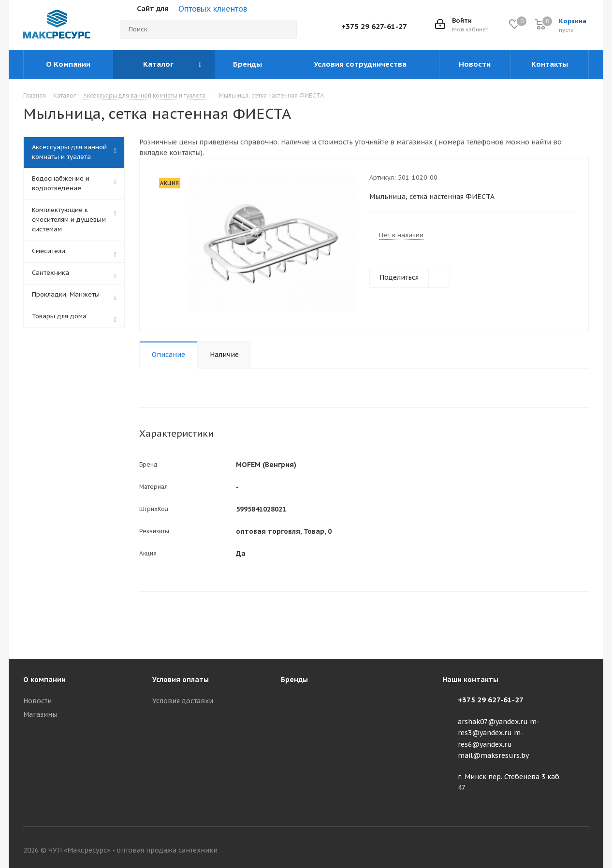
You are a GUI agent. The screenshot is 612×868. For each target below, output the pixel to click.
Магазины (40, 714)
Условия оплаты (181, 680)
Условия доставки (183, 701)
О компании (44, 680)
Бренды (294, 680)
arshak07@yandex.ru (493, 722)
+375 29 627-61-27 (374, 26)
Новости (37, 701)
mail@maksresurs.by (493, 755)
